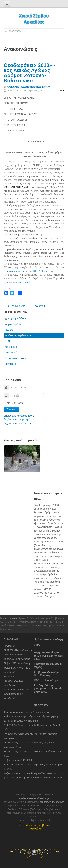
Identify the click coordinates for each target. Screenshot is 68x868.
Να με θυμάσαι (14, 403)
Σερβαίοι (11, 330)
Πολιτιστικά (11, 352)
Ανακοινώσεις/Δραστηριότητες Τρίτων (40, 622)
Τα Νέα (10, 341)
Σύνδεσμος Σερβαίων (18, 336)
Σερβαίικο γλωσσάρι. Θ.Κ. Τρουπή (47, 674)
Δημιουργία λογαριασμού (19, 416)
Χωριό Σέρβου (14, 324)
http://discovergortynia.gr (17, 282)
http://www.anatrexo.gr (16, 271)
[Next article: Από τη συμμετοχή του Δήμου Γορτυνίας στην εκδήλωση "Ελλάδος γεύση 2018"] (39, 306)
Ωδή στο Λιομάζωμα (46, 680)
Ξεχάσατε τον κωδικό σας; (18, 423)
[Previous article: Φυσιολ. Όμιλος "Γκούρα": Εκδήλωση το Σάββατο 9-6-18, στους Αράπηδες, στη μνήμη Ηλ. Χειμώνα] (16, 306)
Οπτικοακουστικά (15, 358)
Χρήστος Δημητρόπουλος (52, 802)
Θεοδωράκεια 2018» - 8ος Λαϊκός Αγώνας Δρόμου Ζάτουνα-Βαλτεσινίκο (29, 73)
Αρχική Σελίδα (27, 618)
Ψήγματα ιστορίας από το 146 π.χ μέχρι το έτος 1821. (48, 656)
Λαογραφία (11, 347)
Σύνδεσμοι (10, 364)
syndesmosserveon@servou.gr (34, 798)
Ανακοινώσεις (8, 622)
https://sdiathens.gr (43, 271)
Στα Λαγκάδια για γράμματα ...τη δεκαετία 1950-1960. (48, 688)
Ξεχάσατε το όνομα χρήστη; (19, 419)
